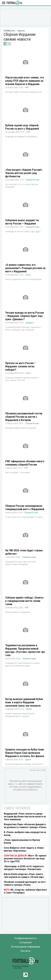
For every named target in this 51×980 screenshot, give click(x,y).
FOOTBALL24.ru (14, 3)
